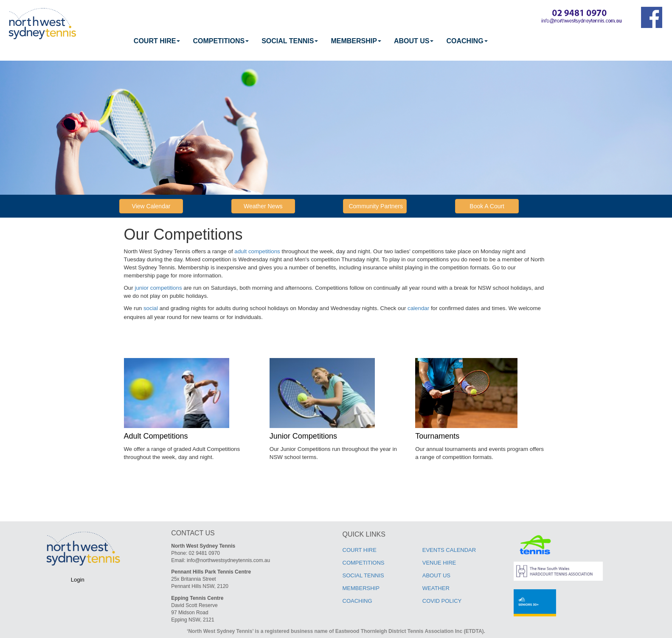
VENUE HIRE (439, 563)
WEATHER (436, 588)
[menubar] (311, 41)
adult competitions (257, 251)
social (151, 308)
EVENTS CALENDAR (449, 550)
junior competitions (158, 288)
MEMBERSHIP (356, 41)
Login (78, 580)
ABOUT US (414, 41)
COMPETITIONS (221, 41)
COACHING (467, 41)
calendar (418, 308)
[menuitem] (157, 41)
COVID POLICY (442, 601)
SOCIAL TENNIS (290, 41)
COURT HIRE (157, 41)
